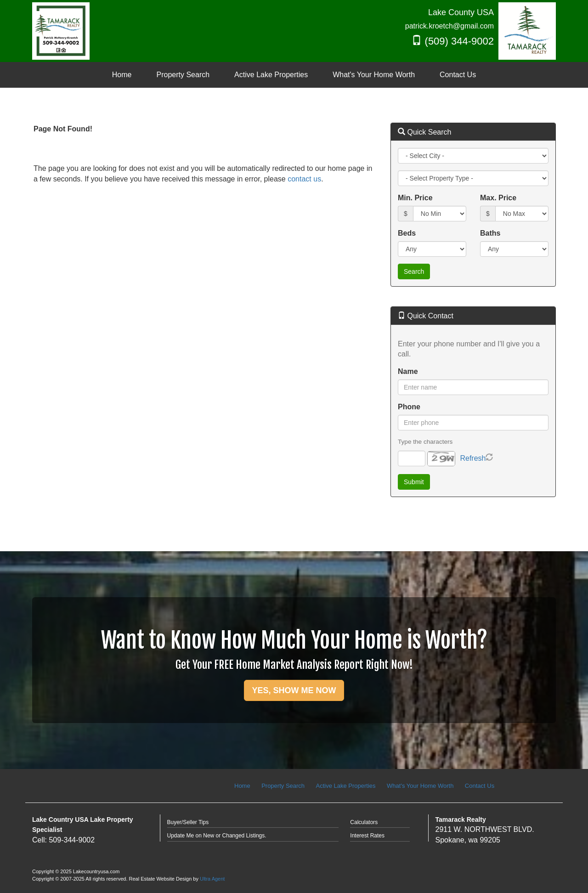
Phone (409, 407)
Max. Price (498, 198)
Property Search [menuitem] (183, 75)
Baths (490, 233)
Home (242, 786)
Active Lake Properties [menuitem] (271, 75)
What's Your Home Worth (420, 786)
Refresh (473, 458)
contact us (304, 179)
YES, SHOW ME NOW (294, 690)
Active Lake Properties (346, 786)
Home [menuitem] (122, 75)
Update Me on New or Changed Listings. (217, 836)
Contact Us (480, 786)
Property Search (283, 786)
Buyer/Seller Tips (188, 822)
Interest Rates (367, 836)
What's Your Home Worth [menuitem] (374, 75)
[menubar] (294, 75)
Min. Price (415, 198)
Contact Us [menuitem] (458, 75)
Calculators (364, 822)
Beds (407, 233)
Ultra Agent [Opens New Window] (212, 879)
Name (408, 371)
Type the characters (425, 442)
